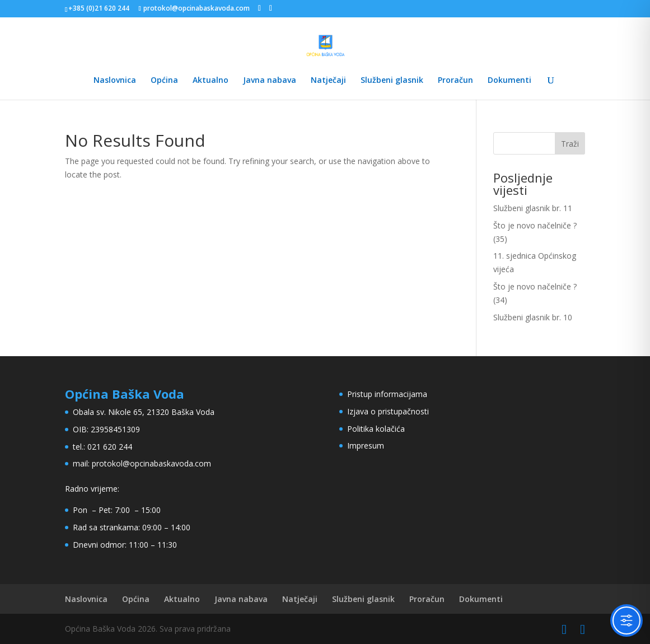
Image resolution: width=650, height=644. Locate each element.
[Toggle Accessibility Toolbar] (626, 620)
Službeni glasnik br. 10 (533, 317)
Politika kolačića (376, 429)
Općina (164, 81)
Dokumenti (509, 81)
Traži (570, 144)
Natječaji (328, 81)
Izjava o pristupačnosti (388, 411)
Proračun (455, 81)
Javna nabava (270, 81)
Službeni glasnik (392, 81)
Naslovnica (115, 81)
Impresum (366, 445)
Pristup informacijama (387, 394)
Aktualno (211, 81)
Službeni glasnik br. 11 (533, 208)
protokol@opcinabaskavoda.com (151, 463)
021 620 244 (110, 447)
